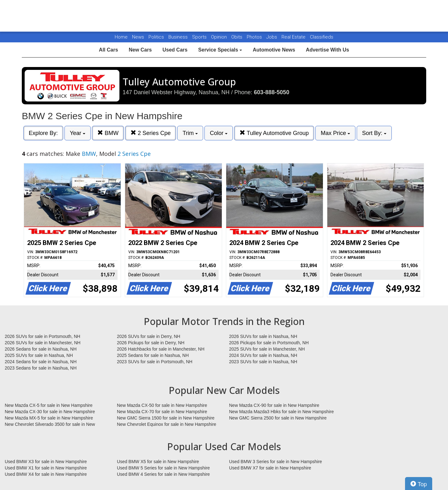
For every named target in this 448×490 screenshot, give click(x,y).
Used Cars (175, 50)
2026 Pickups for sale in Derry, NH (151, 343)
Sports (200, 37)
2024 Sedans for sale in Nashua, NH (41, 362)
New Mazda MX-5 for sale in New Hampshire (49, 418)
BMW (108, 133)
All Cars (108, 50)
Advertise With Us (327, 50)
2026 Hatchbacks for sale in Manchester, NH (161, 349)
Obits (237, 37)
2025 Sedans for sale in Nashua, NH (153, 355)
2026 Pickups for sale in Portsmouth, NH (269, 343)
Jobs (272, 37)
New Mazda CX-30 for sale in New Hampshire (50, 412)
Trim (190, 133)
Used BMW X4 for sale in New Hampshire (46, 474)
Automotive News (274, 50)
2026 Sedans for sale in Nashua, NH (41, 349)
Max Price (335, 133)
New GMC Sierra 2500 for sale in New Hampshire (278, 418)
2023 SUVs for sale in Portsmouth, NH (155, 362)
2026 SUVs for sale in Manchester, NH (43, 343)
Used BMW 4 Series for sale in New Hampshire (163, 474)
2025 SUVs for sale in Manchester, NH (267, 349)
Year (78, 133)
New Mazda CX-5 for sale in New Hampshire (49, 405)
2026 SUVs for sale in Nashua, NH (263, 336)
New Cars (140, 50)
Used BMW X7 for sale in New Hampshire (270, 468)
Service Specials (220, 50)
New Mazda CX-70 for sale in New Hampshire (162, 412)
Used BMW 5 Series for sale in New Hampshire (163, 468)
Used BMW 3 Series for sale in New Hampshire (275, 462)
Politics (156, 37)
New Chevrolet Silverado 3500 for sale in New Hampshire (50, 425)
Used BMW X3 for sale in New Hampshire (46, 462)
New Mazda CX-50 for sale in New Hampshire (162, 405)
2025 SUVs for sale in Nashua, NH (39, 355)
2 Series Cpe (151, 133)
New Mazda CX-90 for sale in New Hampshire (274, 405)
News (138, 37)
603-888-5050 (272, 92)
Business (179, 37)
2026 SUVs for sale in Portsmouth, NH (42, 336)
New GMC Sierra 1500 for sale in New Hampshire (166, 418)
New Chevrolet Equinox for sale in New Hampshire (166, 424)
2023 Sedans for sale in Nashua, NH (41, 368)
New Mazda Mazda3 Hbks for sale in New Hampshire (281, 412)
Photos (255, 37)
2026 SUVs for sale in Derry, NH (148, 336)
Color (219, 133)
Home (121, 37)
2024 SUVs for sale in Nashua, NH (263, 355)
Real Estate (294, 37)
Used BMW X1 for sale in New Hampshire (46, 468)
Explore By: (43, 133)
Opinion (220, 37)
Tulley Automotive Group (274, 133)
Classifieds (322, 37)
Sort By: (374, 133)
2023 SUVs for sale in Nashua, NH (263, 362)
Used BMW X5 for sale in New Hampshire (158, 462)
